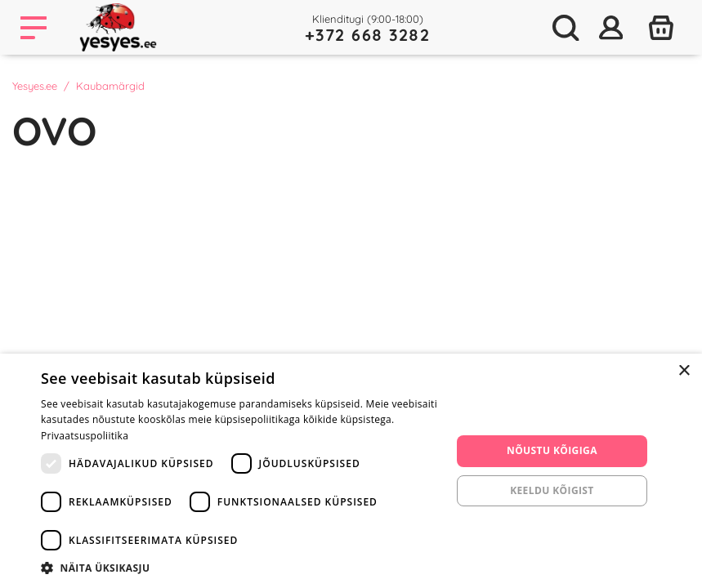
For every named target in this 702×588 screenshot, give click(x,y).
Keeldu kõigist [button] (552, 490)
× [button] (684, 371)
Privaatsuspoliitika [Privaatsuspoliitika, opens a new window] (85, 436)
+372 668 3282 (368, 35)
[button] (240, 568)
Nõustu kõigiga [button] (552, 450)
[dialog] (351, 471)
